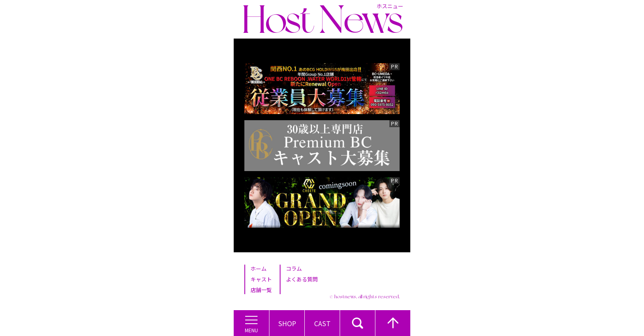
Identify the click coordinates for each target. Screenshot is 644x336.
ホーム (259, 269)
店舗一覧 (261, 290)
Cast (322, 323)
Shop (287, 323)
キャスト (261, 279)
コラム (294, 269)
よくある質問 (302, 279)
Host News (322, 19)
